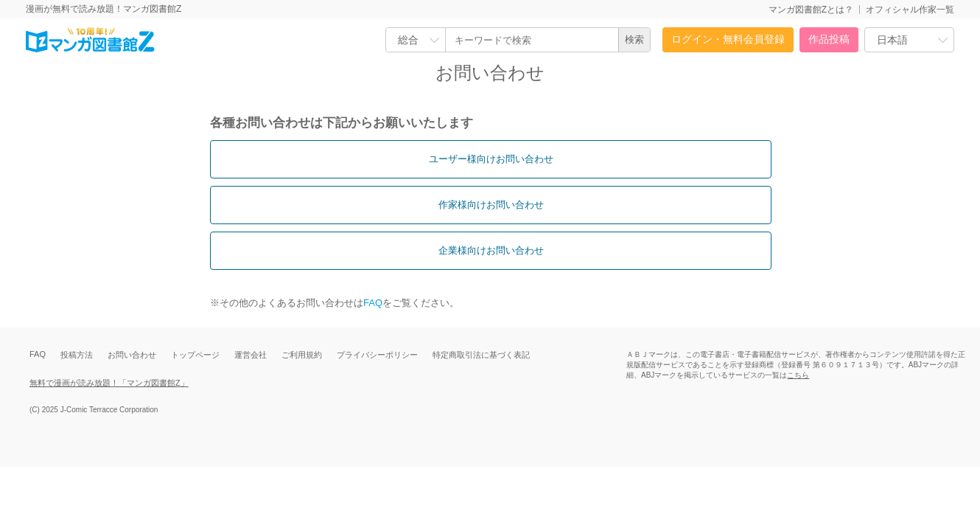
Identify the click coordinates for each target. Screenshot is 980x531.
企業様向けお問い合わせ (491, 250)
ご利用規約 (302, 355)
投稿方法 (77, 355)
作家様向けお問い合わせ (491, 205)
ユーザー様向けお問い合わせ (491, 159)
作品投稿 (829, 39)
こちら (798, 375)
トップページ (195, 355)
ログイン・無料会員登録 (728, 39)
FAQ (373, 303)
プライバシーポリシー (377, 355)
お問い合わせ (132, 355)
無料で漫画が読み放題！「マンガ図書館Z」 (109, 383)
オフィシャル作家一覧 (910, 10)
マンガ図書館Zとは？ (811, 10)
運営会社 (251, 355)
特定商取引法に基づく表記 (481, 355)
